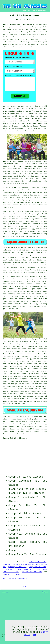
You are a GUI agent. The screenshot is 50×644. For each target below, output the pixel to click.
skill (19, 27)
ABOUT (29, 10)
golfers (18, 384)
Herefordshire (9, 562)
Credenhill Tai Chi (12, 569)
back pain (40, 371)
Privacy (45, 592)
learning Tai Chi (29, 32)
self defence (12, 404)
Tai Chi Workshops (29, 513)
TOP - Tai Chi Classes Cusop (15, 578)
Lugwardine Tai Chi (11, 574)
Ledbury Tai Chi (38, 562)
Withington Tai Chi (17, 567)
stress (14, 349)
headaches (11, 386)
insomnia (10, 369)
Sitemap (5, 592)
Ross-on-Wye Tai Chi (32, 572)
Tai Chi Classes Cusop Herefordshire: (20, 25)
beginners (18, 359)
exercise (43, 121)
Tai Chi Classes (35, 489)
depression (19, 401)
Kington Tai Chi (28, 564)
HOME (25, 10)
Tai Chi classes (27, 114)
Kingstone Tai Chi (38, 567)
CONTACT (35, 10)
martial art (20, 111)
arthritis (7, 351)
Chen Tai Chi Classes (31, 554)
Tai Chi (44, 106)
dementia (7, 364)
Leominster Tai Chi (11, 564)
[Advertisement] (30, 458)
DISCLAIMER (43, 10)
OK (35, 635)
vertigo (41, 364)
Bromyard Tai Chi (32, 569)
